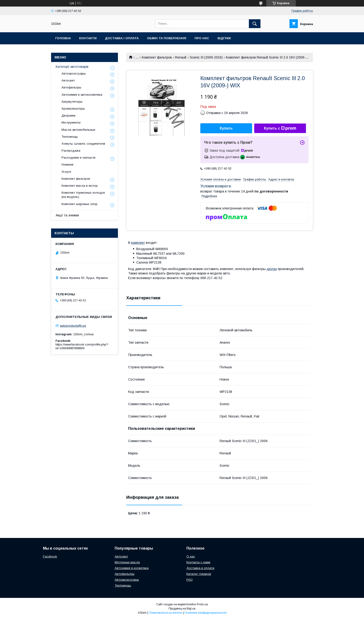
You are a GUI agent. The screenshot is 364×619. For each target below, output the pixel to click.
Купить (226, 128)
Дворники (68, 116)
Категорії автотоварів (72, 67)
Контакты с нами (198, 562)
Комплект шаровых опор (80, 204)
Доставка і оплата (122, 38)
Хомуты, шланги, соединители (83, 144)
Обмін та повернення (167, 38)
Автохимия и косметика (132, 568)
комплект (138, 243)
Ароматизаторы (73, 109)
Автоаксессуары (74, 73)
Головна (63, 38)
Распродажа (71, 151)
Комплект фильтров (157, 57)
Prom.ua (202, 604)
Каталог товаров (199, 574)
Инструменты (71, 122)
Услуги (66, 172)
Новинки (67, 165)
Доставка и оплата (200, 568)
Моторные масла (127, 562)
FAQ (190, 580)
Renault (181, 57)
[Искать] (255, 24)
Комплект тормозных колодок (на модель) (83, 195)
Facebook (50, 556)
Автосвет (68, 80)
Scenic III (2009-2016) (206, 57)
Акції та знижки (67, 215)
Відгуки (224, 38)
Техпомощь (70, 137)
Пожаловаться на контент (166, 613)
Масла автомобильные (78, 130)
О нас (191, 556)
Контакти (88, 38)
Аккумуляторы (72, 102)
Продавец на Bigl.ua (182, 609)
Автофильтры (71, 87)
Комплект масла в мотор (80, 186)
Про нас (202, 38)
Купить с (280, 128)
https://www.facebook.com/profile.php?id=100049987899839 (82, 346)
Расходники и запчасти (78, 158)
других (272, 269)
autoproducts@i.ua (73, 326)
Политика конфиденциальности (206, 613)
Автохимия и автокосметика (82, 95)
